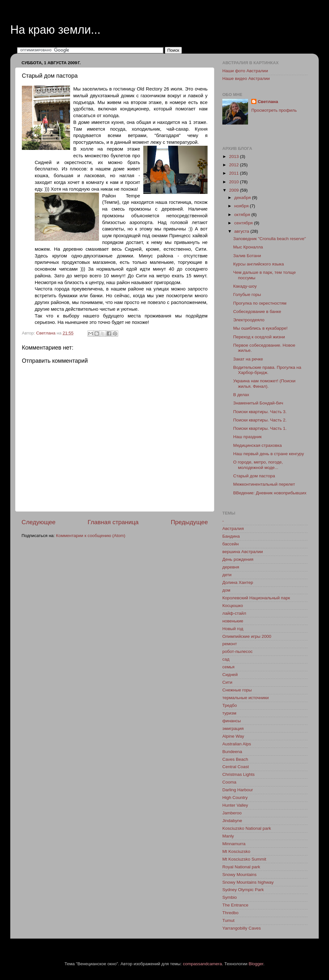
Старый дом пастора (254, 476)
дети (227, 575)
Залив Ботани (247, 256)
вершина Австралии (243, 552)
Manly (228, 836)
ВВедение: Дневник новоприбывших (270, 493)
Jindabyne (232, 821)
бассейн (231, 544)
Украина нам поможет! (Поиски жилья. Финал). (264, 383)
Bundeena (232, 752)
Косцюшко (233, 606)
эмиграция (233, 728)
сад (226, 659)
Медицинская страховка (258, 445)
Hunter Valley (235, 805)
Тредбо (230, 705)
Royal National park (241, 867)
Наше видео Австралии (246, 78)
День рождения (238, 559)
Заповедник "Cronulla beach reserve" (270, 239)
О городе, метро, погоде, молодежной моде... (258, 465)
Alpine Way (233, 736)
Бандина (231, 536)
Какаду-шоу (245, 286)
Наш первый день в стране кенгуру (269, 454)
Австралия (233, 529)
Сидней (230, 675)
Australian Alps (237, 744)
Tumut (228, 920)
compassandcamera (202, 964)
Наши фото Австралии (245, 71)
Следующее (39, 522)
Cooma (229, 782)
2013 (235, 156)
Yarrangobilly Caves (242, 928)
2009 (235, 190)
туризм (229, 713)
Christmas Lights (239, 774)
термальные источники (245, 698)
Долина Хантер (238, 582)
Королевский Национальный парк (256, 598)
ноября (242, 206)
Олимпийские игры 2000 (247, 636)
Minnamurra (234, 844)
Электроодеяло (249, 320)
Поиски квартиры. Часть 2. (260, 420)
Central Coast (236, 767)
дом (226, 590)
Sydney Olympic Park (243, 890)
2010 (235, 182)
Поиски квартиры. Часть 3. (260, 412)
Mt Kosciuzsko (236, 851)
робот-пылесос (237, 651)
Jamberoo (232, 813)
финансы (232, 721)
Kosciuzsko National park (247, 828)
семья (228, 667)
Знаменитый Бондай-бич (258, 403)
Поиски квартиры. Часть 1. (260, 428)
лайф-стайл (234, 613)
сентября (244, 223)
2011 (235, 173)
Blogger (256, 964)
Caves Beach (235, 759)
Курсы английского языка (259, 264)
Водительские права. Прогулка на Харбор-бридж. (267, 370)
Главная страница (113, 522)
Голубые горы (247, 295)
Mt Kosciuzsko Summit (244, 859)
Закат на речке (248, 359)
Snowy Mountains (240, 875)
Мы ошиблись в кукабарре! (260, 328)
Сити (227, 682)
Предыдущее (189, 522)
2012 (235, 165)
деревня (231, 567)
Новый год (233, 629)
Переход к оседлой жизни (259, 337)
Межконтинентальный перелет (264, 484)
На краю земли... (55, 30)
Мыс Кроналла (248, 247)
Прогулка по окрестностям (260, 303)
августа (242, 231)
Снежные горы (237, 690)
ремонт (230, 644)
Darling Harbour (238, 790)
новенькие (233, 621)
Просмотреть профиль (274, 110)
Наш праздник (248, 437)
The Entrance (235, 905)
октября (243, 215)
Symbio (230, 897)
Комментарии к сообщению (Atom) (91, 536)
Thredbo (230, 913)
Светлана (268, 102)
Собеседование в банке (257, 312)
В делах (241, 395)
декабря (243, 198)
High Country (235, 798)
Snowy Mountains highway (248, 882)
